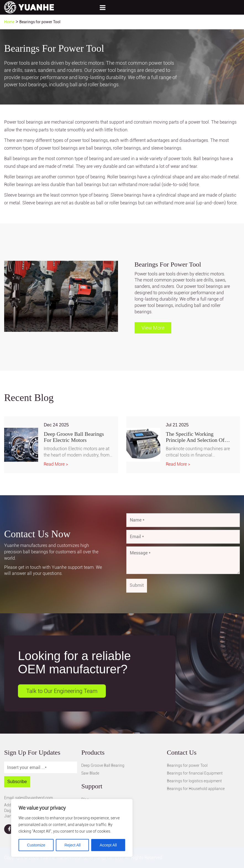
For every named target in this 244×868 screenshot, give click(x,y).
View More (153, 328)
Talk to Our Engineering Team (62, 691)
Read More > (56, 464)
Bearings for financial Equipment (195, 773)
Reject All (72, 845)
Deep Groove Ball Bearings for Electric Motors (74, 437)
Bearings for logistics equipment (194, 781)
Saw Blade (90, 773)
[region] (72, 828)
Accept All (108, 845)
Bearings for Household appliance (196, 789)
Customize (36, 845)
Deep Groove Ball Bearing (103, 766)
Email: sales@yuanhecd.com (28, 798)
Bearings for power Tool (187, 766)
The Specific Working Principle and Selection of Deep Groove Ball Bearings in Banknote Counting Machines (199, 437)
